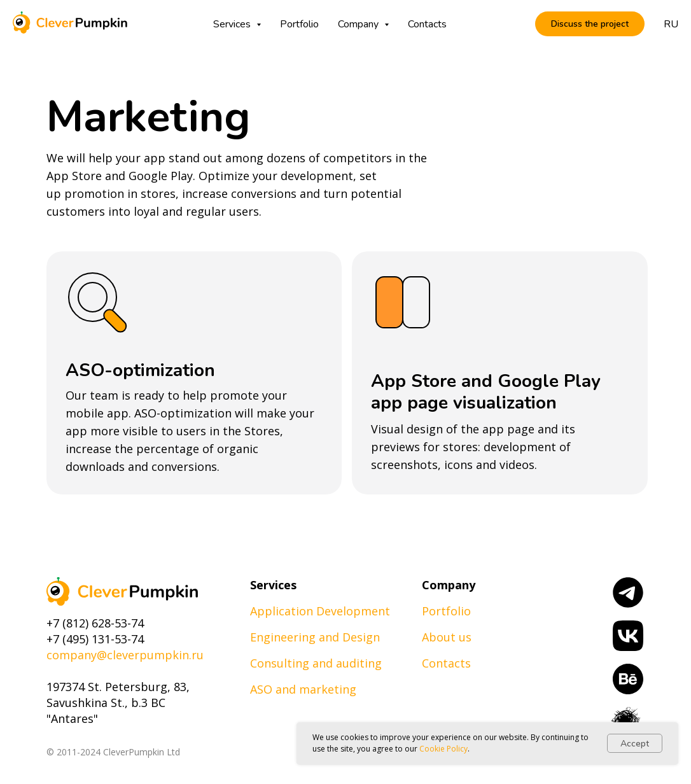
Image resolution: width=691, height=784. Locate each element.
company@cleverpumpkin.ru (125, 655)
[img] (122, 591)
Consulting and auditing (316, 663)
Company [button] (359, 24)
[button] (590, 24)
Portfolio (299, 24)
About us (447, 637)
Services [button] (233, 24)
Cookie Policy (443, 749)
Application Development (320, 611)
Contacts (427, 24)
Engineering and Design (315, 637)
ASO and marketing (303, 689)
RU (671, 24)
